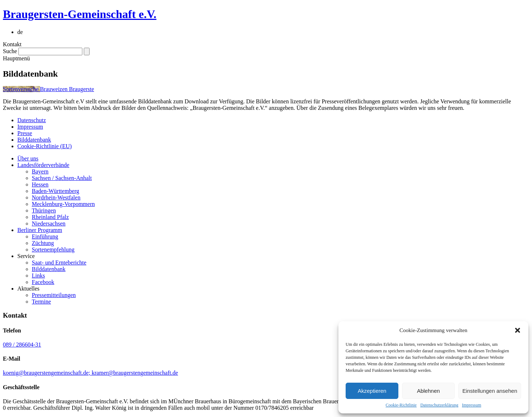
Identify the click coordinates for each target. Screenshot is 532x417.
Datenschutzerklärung (439, 405)
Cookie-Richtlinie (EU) (45, 146)
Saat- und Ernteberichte (59, 263)
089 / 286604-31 (22, 345)
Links (38, 276)
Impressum (472, 405)
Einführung (45, 237)
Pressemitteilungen (54, 295)
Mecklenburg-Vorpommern (63, 204)
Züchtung (43, 243)
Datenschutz (32, 120)
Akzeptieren (372, 391)
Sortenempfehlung (53, 250)
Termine (41, 302)
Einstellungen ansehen (490, 391)
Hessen (40, 184)
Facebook (43, 282)
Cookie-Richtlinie (401, 405)
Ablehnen (428, 391)
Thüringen (44, 210)
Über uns (28, 158)
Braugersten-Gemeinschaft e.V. (80, 14)
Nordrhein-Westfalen (56, 197)
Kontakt (12, 44)
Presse (25, 133)
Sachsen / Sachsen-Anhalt (62, 178)
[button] (518, 330)
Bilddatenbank (34, 140)
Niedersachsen (49, 223)
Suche (10, 51)
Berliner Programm (40, 230)
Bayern (40, 171)
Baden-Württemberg (55, 191)
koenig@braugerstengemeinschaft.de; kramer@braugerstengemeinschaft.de (90, 373)
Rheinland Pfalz (50, 217)
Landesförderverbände (43, 165)
